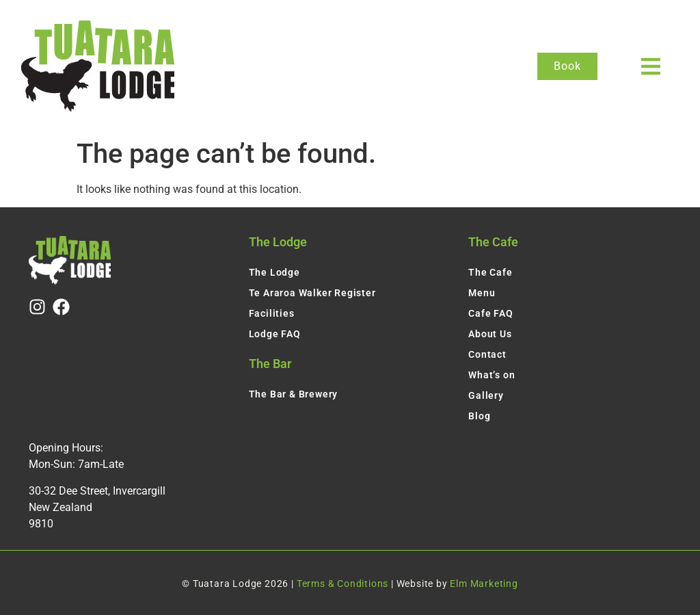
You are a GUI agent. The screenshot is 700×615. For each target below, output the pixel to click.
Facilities (272, 313)
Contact (487, 354)
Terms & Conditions (342, 584)
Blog (479, 416)
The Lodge (274, 272)
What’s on (492, 375)
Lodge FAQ (275, 334)
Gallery (486, 395)
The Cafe (490, 272)
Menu (482, 293)
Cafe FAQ (490, 313)
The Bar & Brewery (294, 394)
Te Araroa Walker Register (312, 293)
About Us (490, 334)
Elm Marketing (484, 584)
